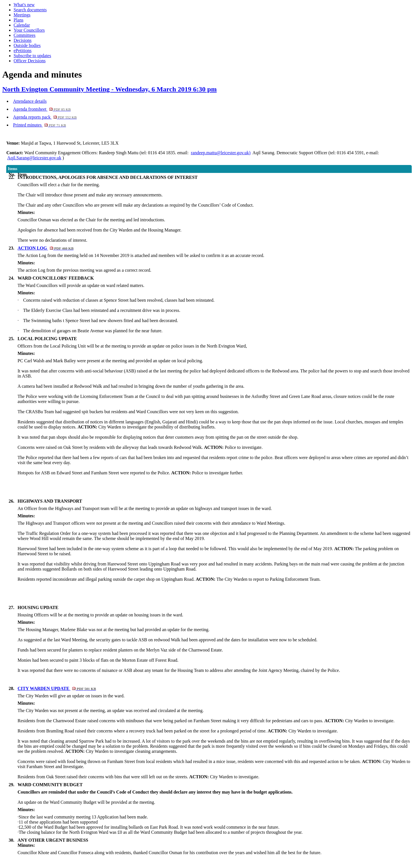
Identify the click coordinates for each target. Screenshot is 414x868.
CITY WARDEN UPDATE (57, 688)
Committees (24, 35)
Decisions (23, 40)
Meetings (22, 15)
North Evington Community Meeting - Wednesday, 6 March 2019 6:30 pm (109, 89)
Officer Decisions (30, 61)
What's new (24, 5)
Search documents (30, 10)
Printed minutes (40, 125)
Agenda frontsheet (42, 109)
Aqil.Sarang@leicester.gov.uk (34, 158)
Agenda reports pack (45, 117)
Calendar (22, 25)
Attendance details (30, 101)
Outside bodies (27, 45)
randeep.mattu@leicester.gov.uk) (221, 153)
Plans (19, 20)
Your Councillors (29, 30)
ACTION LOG (46, 248)
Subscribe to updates (32, 56)
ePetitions (23, 51)
